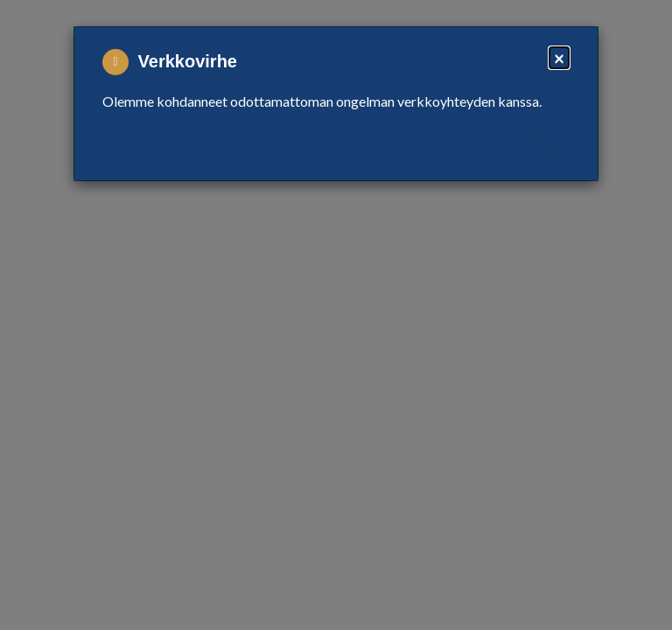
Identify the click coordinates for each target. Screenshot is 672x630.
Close (542, 144)
